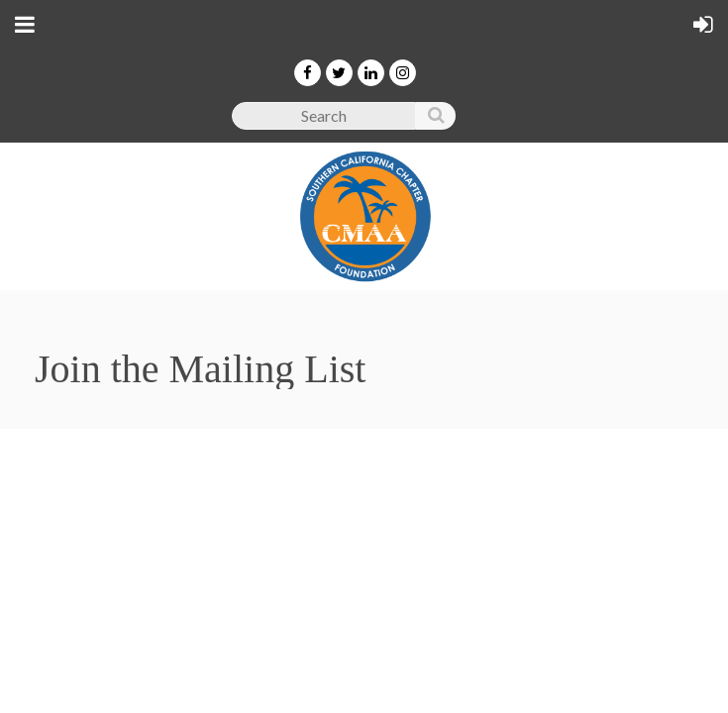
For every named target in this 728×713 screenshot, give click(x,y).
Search (435, 120)
